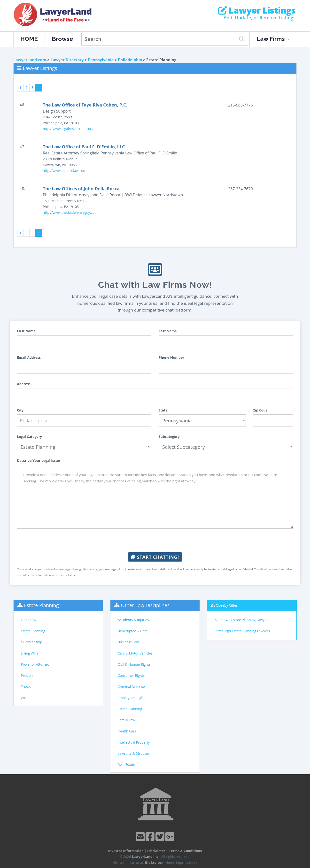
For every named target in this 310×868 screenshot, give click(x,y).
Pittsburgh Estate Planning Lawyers (242, 631)
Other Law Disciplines (145, 605)
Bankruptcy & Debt (133, 631)
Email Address (29, 357)
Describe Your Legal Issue (38, 461)
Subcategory (169, 437)
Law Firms (273, 39)
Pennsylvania (101, 60)
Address (24, 384)
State (163, 410)
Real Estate (126, 765)
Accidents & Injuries (133, 620)
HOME (29, 39)
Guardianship (31, 642)
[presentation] (155, 541)
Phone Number (171, 357)
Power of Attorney (35, 664)
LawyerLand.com (30, 60)
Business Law (128, 642)
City (20, 410)
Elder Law (28, 620)
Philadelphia (130, 60)
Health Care (127, 731)
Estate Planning (41, 605)
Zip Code (260, 410)
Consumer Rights (131, 675)
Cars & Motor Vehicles (135, 653)
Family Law (126, 720)
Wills (24, 698)
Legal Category (29, 437)
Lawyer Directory (67, 60)
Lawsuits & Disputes (134, 753)
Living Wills (29, 653)
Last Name (168, 331)
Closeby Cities (227, 605)
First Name (26, 331)
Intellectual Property (134, 742)
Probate (27, 675)
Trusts (26, 687)
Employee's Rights (132, 698)
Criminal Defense (131, 687)
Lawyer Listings (257, 10)
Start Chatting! (155, 557)
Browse (62, 39)
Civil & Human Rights (134, 664)
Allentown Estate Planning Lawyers (242, 620)
